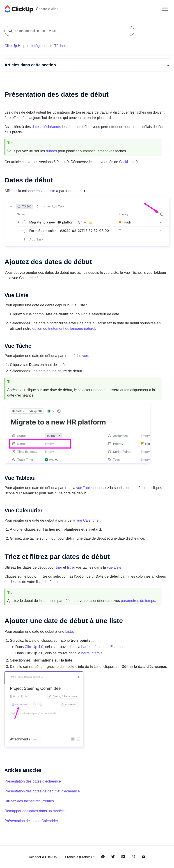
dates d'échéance (46, 127)
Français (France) (81, 857)
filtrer (71, 567)
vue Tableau (86, 488)
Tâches (60, 46)
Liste (69, 631)
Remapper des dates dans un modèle (35, 811)
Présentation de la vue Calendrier (31, 821)
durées (52, 151)
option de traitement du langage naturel (64, 329)
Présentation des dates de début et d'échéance (42, 791)
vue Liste (48, 191)
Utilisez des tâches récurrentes (29, 801)
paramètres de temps (138, 601)
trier (59, 567)
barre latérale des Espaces (103, 647)
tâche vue (80, 356)
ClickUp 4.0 (128, 162)
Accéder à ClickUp (43, 857)
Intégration (40, 46)
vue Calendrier (88, 520)
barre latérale (92, 653)
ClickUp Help (15, 46)
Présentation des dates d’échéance (33, 781)
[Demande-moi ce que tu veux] (70, 31)
